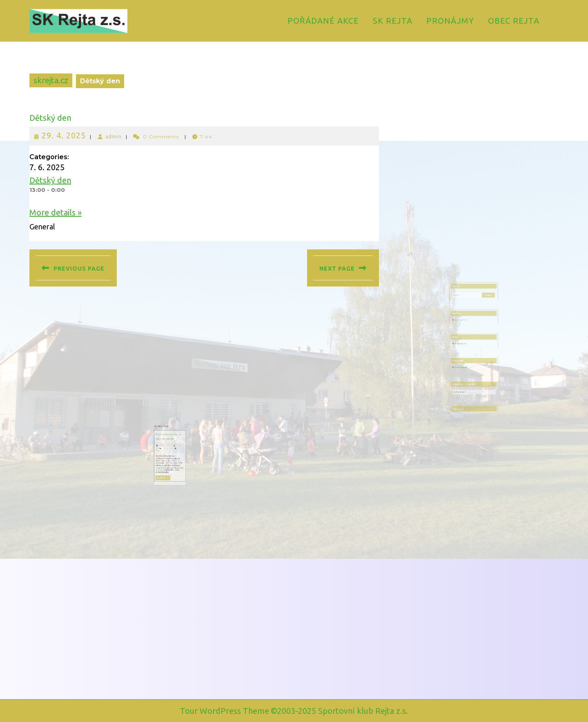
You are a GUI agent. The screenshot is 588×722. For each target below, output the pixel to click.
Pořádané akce (323, 21)
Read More (178, 472)
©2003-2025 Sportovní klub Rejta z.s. (339, 711)
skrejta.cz (51, 80)
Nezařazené (465, 363)
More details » (56, 212)
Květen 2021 (466, 332)
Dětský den (50, 118)
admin (114, 137)
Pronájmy (450, 21)
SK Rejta (393, 21)
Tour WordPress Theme (225, 711)
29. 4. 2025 (64, 135)
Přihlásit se (465, 348)
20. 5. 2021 (179, 450)
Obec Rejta (514, 21)
